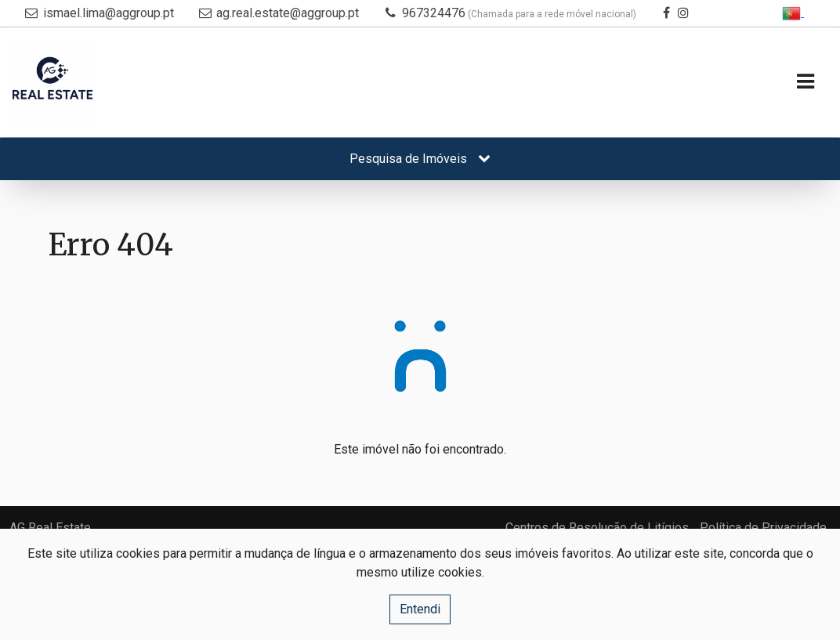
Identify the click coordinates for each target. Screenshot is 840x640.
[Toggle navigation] (805, 83)
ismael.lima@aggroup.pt (109, 13)
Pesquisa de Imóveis (420, 159)
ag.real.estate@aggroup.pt (288, 13)
